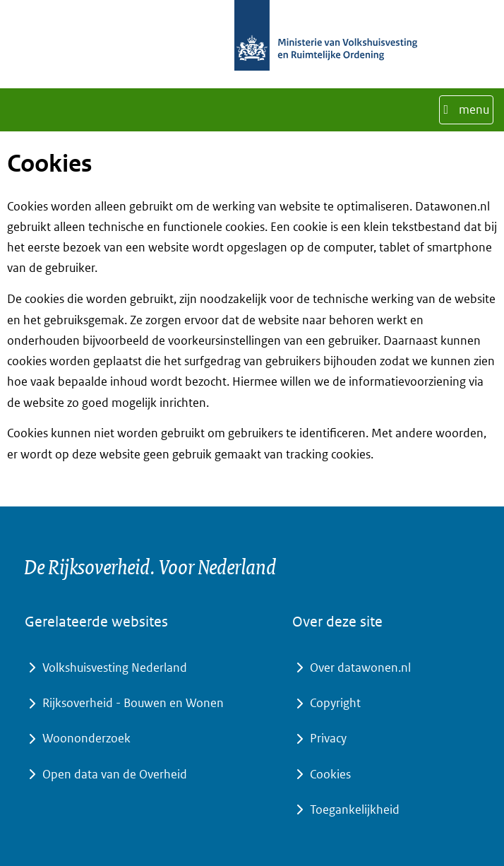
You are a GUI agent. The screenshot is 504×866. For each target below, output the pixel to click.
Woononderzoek (86, 738)
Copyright (335, 703)
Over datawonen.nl (360, 668)
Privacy (328, 738)
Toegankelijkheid (355, 809)
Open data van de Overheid (115, 774)
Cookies (330, 774)
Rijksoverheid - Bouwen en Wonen (133, 703)
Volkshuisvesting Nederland (115, 668)
